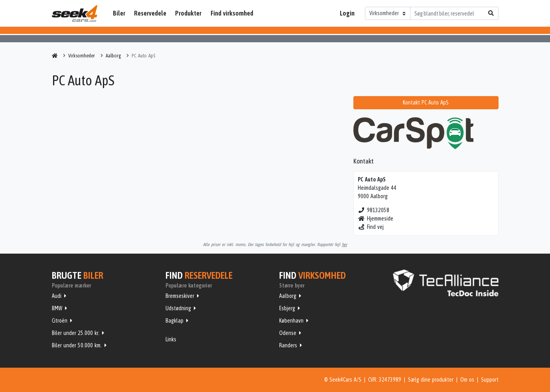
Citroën (60, 321)
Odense (288, 333)
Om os (467, 380)
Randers (288, 345)
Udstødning (178, 308)
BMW (57, 308)
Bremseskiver (180, 296)
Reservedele (150, 13)
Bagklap (174, 321)
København (291, 321)
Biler (119, 13)
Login (347, 13)
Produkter (188, 13)
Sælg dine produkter (431, 380)
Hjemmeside (376, 219)
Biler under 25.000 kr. (76, 333)
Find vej (371, 227)
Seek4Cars (75, 14)
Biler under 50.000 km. (77, 345)
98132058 (374, 210)
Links (171, 339)
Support (490, 380)
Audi (57, 296)
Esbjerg (287, 308)
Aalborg (288, 296)
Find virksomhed (232, 13)
